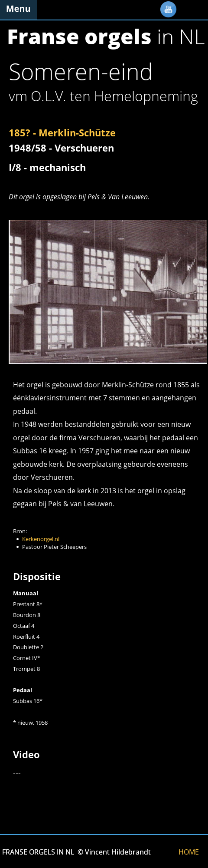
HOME (189, 852)
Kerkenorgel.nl (41, 539)
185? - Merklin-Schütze (62, 132)
